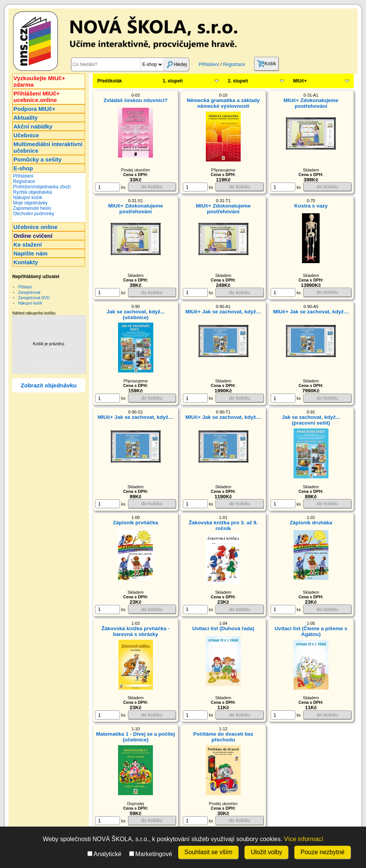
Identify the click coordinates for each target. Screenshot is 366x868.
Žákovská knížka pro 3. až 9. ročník (223, 525)
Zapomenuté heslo (32, 208)
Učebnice (26, 135)
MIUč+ (300, 81)
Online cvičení (33, 236)
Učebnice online (35, 227)
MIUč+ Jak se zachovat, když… (223, 312)
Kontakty (26, 262)
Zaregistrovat (29, 292)
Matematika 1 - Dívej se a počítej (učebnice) (136, 737)
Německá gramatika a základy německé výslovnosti (223, 103)
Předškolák (110, 81)
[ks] (108, 187)
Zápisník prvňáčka (136, 523)
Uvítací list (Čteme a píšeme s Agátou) (311, 631)
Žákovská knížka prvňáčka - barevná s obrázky (136, 631)
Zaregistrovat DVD (34, 298)
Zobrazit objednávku (49, 385)
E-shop (23, 168)
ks (110, 187)
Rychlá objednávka (32, 192)
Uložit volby (266, 852)
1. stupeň (173, 81)
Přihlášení (209, 64)
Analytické (104, 854)
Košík (266, 64)
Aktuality (25, 118)
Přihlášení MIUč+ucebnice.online (36, 97)
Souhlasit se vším (208, 852)
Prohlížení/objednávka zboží (42, 187)
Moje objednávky (30, 203)
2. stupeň (238, 81)
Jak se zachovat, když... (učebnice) (136, 315)
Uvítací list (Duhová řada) (223, 628)
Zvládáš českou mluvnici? (135, 100)
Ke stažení (28, 245)
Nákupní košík (28, 198)
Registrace (234, 64)
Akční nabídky (33, 126)
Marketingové (151, 854)
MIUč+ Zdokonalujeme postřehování (311, 103)
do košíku (152, 187)
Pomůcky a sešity (38, 159)
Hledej (176, 64)
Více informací (304, 839)
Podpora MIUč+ (34, 109)
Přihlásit (25, 287)
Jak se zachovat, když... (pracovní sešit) (311, 420)
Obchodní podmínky (34, 214)
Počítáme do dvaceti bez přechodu (223, 737)
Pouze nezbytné (323, 852)
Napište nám (30, 253)
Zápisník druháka (311, 523)
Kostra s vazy (311, 206)
